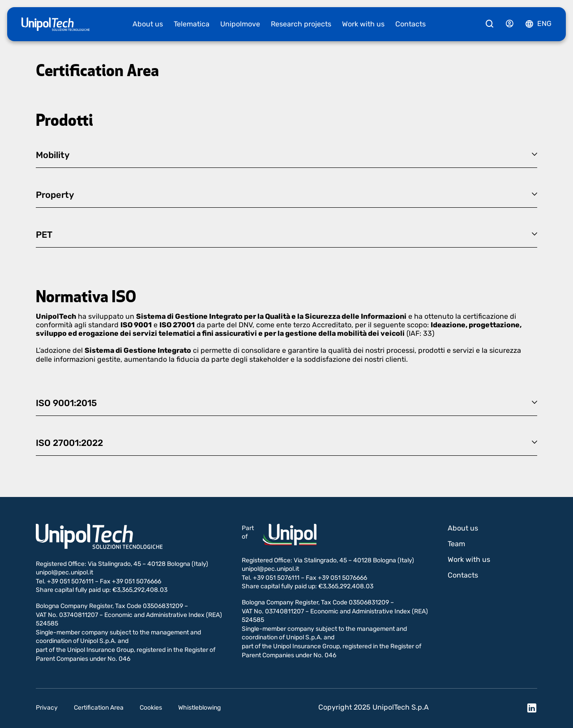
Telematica (192, 24)
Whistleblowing (199, 708)
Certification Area (99, 708)
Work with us (363, 24)
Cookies (151, 708)
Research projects (301, 24)
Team (456, 544)
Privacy (47, 708)
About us (148, 24)
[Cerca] (490, 24)
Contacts (411, 24)
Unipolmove (240, 24)
